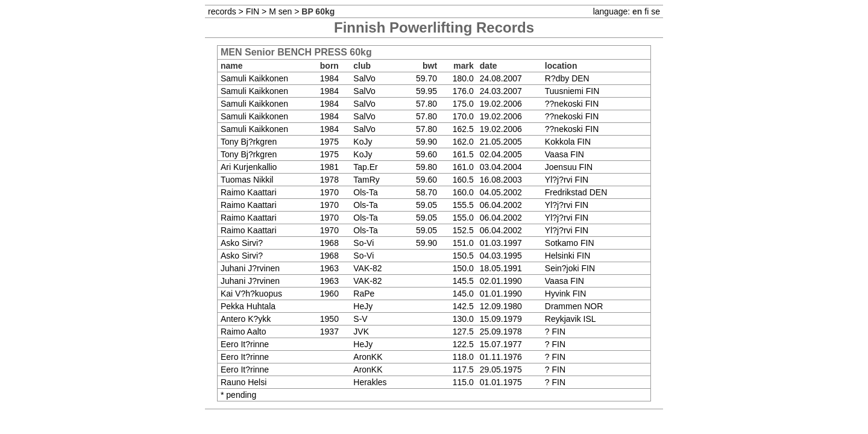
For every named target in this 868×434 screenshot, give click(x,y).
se (656, 11)
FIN (253, 11)
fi (646, 11)
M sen (280, 11)
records (222, 11)
